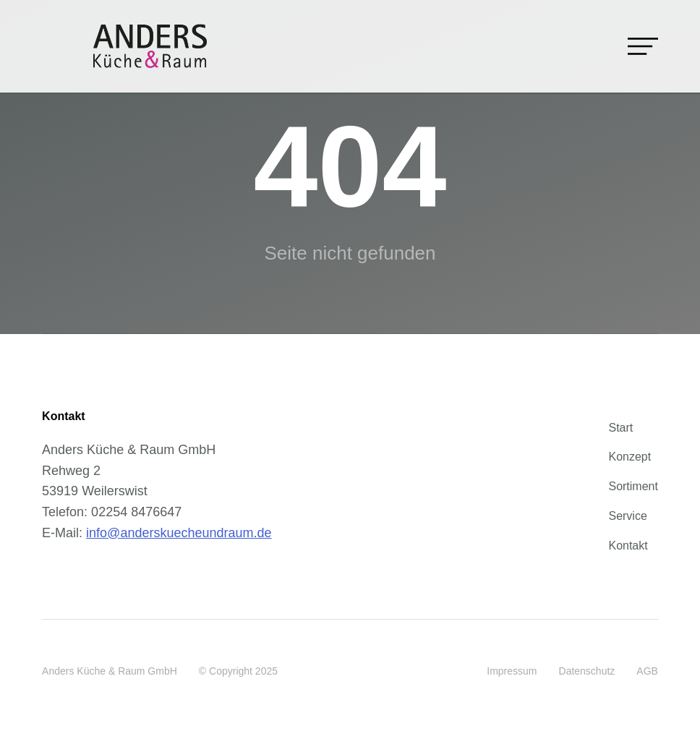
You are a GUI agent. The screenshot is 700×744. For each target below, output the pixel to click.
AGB (647, 671)
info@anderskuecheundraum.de (179, 533)
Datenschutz (587, 671)
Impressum (512, 671)
